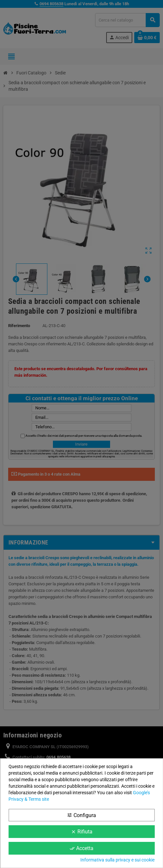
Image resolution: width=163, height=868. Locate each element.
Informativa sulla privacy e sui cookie (117, 860)
